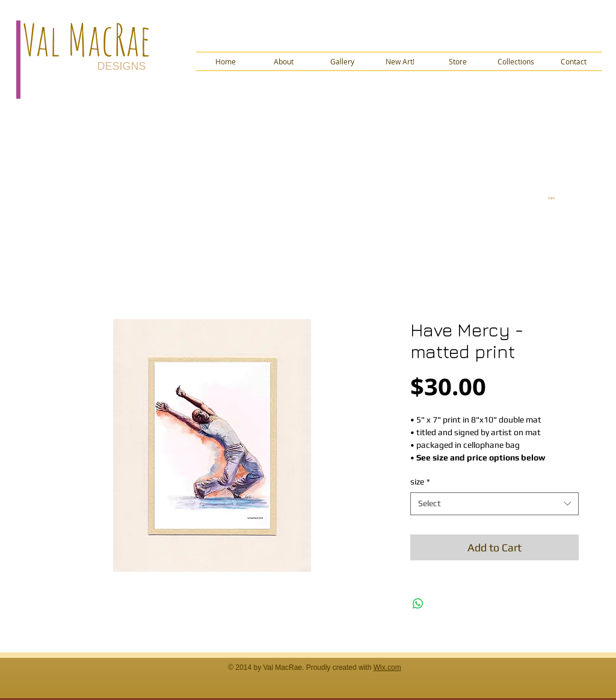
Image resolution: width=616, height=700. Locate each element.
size (420, 482)
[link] (556, 198)
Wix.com (387, 667)
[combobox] (494, 504)
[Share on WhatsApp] (418, 604)
